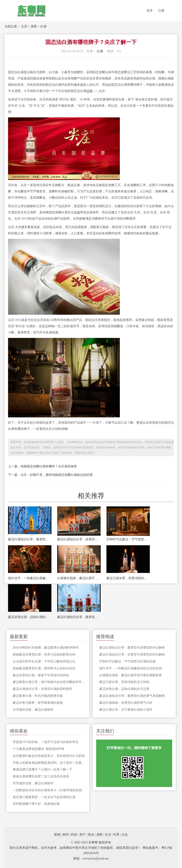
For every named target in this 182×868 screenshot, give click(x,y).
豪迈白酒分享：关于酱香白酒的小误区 (126, 710)
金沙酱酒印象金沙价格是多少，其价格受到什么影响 (49, 756)
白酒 (43, 26)
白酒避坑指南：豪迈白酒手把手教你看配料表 (79, 578)
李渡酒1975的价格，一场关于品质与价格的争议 (46, 742)
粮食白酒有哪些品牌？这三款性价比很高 (41, 776)
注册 (161, 11)
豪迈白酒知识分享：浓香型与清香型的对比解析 (79, 539)
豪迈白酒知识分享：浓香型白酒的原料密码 (42, 689)
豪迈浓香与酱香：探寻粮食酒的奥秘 (38, 703)
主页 (24, 26)
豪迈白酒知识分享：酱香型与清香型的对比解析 (30, 539)
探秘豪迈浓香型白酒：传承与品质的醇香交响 (44, 655)
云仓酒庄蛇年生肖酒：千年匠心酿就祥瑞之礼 (44, 661)
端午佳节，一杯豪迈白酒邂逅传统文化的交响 (30, 578)
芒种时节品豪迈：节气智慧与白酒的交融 (128, 539)
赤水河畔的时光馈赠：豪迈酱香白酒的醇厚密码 (46, 648)
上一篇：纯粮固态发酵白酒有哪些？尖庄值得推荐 (42, 466)
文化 (125, 835)
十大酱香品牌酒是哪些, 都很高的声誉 (39, 749)
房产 (83, 835)
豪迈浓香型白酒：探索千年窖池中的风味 (41, 675)
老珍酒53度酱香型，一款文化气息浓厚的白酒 (44, 797)
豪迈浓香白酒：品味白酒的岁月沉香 (30, 617)
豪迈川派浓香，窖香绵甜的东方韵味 (128, 578)
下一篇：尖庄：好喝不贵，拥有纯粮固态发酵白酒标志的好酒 (50, 475)
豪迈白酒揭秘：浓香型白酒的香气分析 (126, 703)
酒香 (34, 26)
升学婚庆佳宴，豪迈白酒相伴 (33, 710)
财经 (66, 835)
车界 (116, 835)
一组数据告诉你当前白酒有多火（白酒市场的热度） (49, 790)
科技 (74, 835)
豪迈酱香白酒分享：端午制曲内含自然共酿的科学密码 (49, 682)
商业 (91, 835)
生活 (108, 835)
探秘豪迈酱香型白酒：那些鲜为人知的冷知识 (44, 668)
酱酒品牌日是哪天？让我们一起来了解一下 (42, 769)
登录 (150, 11)
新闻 (57, 835)
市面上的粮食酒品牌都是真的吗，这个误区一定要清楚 (49, 763)
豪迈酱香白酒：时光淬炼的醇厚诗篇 (38, 696)
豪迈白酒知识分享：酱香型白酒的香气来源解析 (79, 617)
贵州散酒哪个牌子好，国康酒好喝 (36, 804)
